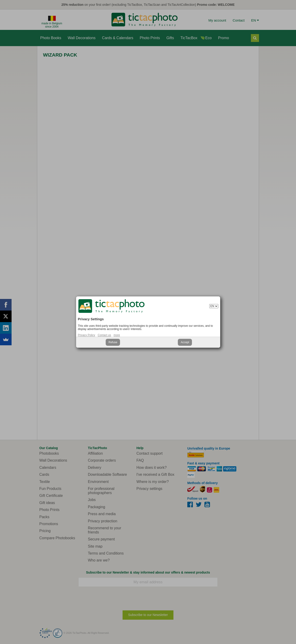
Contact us (104, 335)
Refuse (113, 342)
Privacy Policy (87, 335)
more (117, 335)
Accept (185, 342)
